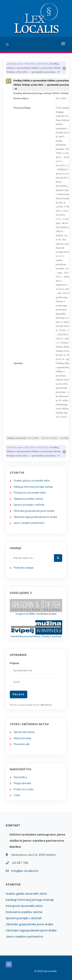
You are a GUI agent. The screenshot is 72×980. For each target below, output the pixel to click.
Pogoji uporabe (22, 783)
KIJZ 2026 (43, 64)
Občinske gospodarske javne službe (34, 511)
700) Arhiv (29, 64)
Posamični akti (22, 744)
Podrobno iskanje (24, 568)
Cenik (17, 795)
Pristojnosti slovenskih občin (30, 493)
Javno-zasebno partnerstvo (29, 523)
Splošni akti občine (24, 732)
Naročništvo (20, 777)
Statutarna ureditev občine (28, 499)
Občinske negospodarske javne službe (35, 517)
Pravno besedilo (49, 438)
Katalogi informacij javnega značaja (33, 487)
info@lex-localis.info (25, 871)
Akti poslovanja (22, 738)
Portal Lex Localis (24, 789)
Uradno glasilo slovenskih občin (32, 481)
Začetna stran (15, 64)
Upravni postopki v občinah (29, 505)
